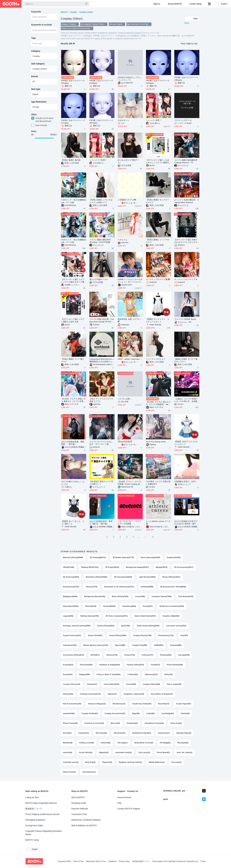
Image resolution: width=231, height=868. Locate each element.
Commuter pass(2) (71, 762)
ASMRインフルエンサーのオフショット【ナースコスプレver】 (130, 281)
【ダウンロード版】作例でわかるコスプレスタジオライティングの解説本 (186, 241)
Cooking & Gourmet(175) (90, 694)
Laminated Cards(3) (123, 752)
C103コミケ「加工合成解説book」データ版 (74, 241)
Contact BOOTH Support (129, 809)
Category (36, 51)
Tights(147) (112, 694)
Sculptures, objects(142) (134, 694)
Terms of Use (78, 861)
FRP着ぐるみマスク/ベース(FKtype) (73, 82)
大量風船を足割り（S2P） (186, 481)
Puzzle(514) (68, 674)
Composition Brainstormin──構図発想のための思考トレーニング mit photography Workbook (102, 360)
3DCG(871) (95, 655)
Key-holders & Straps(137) (162, 694)
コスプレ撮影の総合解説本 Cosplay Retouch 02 (187, 161)
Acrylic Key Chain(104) (142, 704)
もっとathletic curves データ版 (158, 522)
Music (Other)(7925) (120, 596)
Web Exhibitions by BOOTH (84, 825)
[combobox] (56, 4)
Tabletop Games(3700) (89, 616)
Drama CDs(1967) (95, 635)
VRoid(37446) (69, 567)
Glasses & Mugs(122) (97, 704)
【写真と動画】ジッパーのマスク (158, 241)
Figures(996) (120, 645)
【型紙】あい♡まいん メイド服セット (73, 522)
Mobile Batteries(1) (157, 762)
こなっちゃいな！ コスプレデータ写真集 (129, 522)
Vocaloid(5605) (109, 606)
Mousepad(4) (183, 743)
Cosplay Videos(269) (151, 684)
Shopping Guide (79, 803)
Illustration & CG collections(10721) (119, 587)
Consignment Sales (34, 825)
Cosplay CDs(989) (140, 645)
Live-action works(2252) (176, 626)
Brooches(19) (101, 733)
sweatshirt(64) (69, 713)
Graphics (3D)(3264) (171, 616)
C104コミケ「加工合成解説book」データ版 (74, 201)
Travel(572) (155, 665)
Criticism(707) (147, 655)
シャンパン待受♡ (154, 120)
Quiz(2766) (126, 626)
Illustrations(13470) (71, 587)
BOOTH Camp (32, 840)
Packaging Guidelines (35, 820)
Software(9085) (147, 587)
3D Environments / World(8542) (173, 587)
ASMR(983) (159, 645)
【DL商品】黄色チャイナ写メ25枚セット (101, 483)
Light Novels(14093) (147, 577)
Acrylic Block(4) (86, 752)
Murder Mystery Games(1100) (96, 645)
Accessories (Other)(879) (73, 655)
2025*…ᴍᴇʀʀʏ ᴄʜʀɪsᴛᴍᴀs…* (130, 359)
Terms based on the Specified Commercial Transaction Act (175, 861)
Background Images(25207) (137, 567)
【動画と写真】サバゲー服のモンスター (186, 360)
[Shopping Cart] (209, 4)
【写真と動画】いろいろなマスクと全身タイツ (101, 201)
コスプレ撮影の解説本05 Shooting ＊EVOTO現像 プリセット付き (102, 241)
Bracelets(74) (164, 704)
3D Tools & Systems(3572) (117, 616)
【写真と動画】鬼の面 (71, 160)
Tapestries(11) (164, 733)
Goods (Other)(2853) (106, 626)
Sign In (157, 4)
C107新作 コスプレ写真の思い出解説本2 (158, 483)
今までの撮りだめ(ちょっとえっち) (73, 483)
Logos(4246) (68, 616)
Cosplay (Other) (86, 12)
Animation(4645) (129, 606)
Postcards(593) (86, 665)
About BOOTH (175, 4)
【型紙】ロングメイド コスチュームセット (158, 320)
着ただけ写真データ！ (99, 279)
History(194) (68, 694)
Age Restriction (39, 102)
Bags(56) (136, 713)
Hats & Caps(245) (174, 684)
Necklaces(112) (119, 704)
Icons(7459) (140, 596)
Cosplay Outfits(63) (90, 713)
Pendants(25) (132, 723)
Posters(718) (129, 655)
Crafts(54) (151, 713)
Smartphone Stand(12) (142, 733)
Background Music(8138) (95, 596)
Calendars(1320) (70, 645)
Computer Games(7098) (162, 596)
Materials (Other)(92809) (73, 557)
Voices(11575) (92, 587)
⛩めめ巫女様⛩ (125, 442)
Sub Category (38, 64)
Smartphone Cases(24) (154, 723)
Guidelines (112, 861)
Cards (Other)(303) (111, 684)
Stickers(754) (112, 655)
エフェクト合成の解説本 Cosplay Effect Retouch (187, 201)
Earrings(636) (184, 655)
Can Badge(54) (168, 713)
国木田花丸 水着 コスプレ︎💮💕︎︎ (130, 320)
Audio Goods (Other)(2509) (148, 626)
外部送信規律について (141, 861)
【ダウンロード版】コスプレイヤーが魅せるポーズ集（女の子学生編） (73, 281)
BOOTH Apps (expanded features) (41, 803)
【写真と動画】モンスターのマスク (158, 201)
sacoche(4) (68, 752)
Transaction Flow (79, 814)
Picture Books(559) (175, 665)
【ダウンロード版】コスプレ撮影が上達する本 (73, 320)
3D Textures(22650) (71, 577)
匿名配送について (34, 809)
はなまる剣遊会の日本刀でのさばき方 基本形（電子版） (186, 523)
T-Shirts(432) (133, 674)
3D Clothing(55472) (98, 557)
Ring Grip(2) (90, 762)
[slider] (33, 138)
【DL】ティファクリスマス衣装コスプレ (101, 400)
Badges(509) (84, 674)
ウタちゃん (122, 240)
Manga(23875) (162, 567)
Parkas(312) (92, 684)
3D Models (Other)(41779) (123, 557)
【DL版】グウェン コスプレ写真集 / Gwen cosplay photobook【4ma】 (130, 483)
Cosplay (73, 12)
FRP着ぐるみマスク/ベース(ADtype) (101, 82)
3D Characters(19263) (123, 577)
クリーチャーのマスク (156, 359)
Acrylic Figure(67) (183, 704)
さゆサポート (123, 120)
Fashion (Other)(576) (135, 665)
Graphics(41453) (174, 557)
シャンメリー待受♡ (98, 160)
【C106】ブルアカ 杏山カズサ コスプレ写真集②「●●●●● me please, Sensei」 (158, 403)
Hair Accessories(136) (72, 704)
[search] (86, 4)
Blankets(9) (68, 743)
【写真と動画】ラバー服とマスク (73, 360)
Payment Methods (80, 809)
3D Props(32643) (112, 567)
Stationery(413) (151, 674)
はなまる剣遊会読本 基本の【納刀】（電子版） (101, 522)
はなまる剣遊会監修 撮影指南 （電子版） (73, 443)
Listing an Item (32, 797)
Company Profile (64, 861)
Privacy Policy (124, 861)
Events (35, 76)
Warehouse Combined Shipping (86, 820)
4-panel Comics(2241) (72, 635)
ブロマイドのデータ (183, 120)
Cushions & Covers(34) (94, 723)
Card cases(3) (144, 752)
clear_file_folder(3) (185, 752)
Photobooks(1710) (166, 635)
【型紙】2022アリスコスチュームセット (186, 443)
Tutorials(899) (176, 645)
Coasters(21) (84, 733)
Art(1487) (184, 635)
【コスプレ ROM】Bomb (185, 319)
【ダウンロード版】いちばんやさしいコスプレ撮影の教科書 (158, 161)
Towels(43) (185, 713)
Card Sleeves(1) (89, 772)
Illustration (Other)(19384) (96, 577)
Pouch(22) (67, 733)
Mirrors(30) (115, 723)
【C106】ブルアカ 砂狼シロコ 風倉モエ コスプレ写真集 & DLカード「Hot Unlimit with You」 (73, 400)
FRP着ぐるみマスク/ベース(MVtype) (101, 122)
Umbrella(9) (106, 743)
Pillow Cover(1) (69, 772)
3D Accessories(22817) (184, 567)
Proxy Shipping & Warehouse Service (43, 814)
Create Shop (195, 4)
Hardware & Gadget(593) (110, 665)
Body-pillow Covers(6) (144, 743)
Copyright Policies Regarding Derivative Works (44, 833)
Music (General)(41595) (150, 557)
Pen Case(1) (177, 762)
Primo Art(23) (176, 723)
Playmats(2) (107, 762)
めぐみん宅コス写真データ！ (128, 161)
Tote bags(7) (122, 743)
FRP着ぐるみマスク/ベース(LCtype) (73, 122)
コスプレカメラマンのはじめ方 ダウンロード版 (101, 443)
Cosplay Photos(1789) (142, 635)
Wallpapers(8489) (70, 596)
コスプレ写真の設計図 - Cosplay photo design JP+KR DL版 (102, 320)
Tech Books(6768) (186, 596)
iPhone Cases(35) (70, 723)
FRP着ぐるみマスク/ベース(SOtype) (158, 82)
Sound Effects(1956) (118, 635)
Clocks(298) (131, 684)
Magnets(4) (104, 752)
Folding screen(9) (87, 743)
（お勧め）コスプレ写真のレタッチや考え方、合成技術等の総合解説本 (186, 400)
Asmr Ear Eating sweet (156, 442)
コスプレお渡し (124, 399)
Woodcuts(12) (120, 733)
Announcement (124, 797)
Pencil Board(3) (163, 752)
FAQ (119, 803)
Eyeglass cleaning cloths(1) (130, 762)
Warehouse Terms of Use (96, 861)
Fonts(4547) (148, 606)
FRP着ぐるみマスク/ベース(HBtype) (186, 79)
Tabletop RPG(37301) (90, 567)
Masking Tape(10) (184, 733)
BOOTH (64, 12)
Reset (187, 23)
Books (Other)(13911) (171, 577)
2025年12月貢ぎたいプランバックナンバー (130, 79)
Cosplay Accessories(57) (115, 713)
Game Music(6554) (71, 606)
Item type (36, 89)
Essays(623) (68, 665)
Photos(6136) (91, 606)
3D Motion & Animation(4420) (172, 606)
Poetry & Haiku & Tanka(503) (109, 674)
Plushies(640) (166, 655)
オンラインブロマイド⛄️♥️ (186, 279)
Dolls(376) (169, 674)
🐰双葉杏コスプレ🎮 (127, 200)
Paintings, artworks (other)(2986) (77, 626)
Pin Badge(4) (165, 743)
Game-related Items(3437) (145, 616)
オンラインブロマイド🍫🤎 (158, 279)
